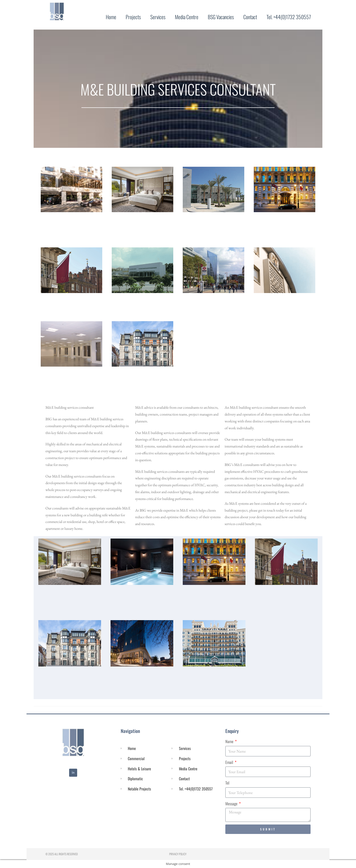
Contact (250, 17)
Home (111, 17)
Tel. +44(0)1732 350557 (289, 17)
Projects (133, 17)
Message (232, 804)
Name (230, 741)
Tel (227, 783)
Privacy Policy (178, 854)
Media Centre (187, 17)
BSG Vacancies (221, 17)
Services (158, 17)
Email (230, 762)
